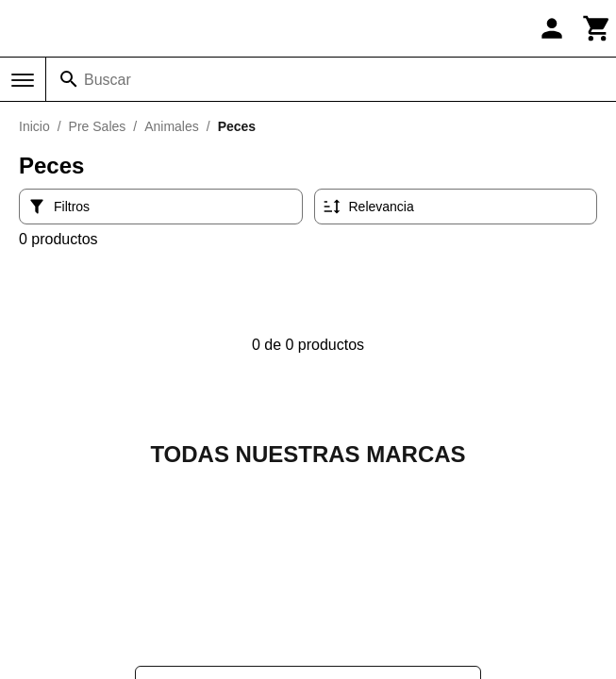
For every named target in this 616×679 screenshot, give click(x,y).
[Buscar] (69, 79)
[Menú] (23, 80)
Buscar (108, 80)
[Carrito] (597, 28)
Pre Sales (98, 126)
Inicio (34, 126)
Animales (172, 126)
